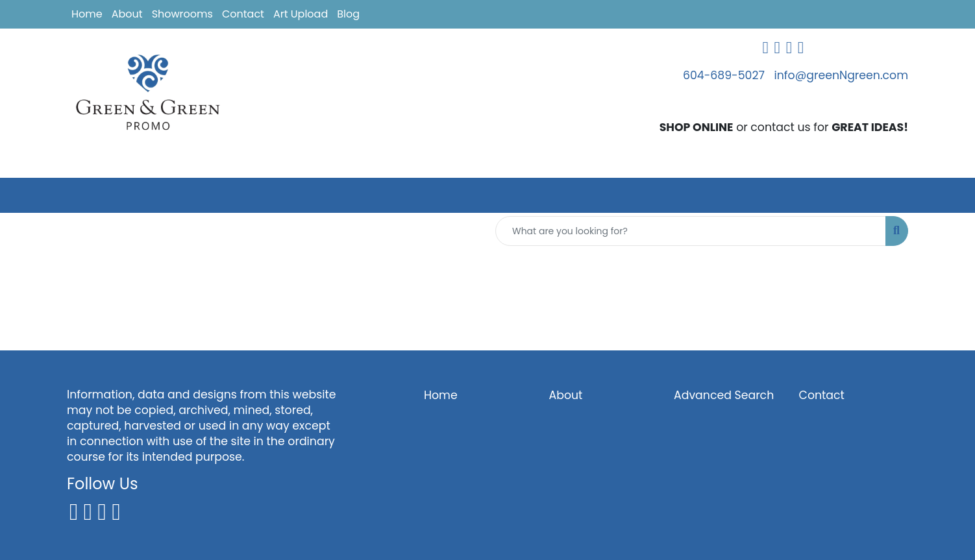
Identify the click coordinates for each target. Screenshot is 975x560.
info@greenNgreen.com (841, 75)
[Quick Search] (691, 231)
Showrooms (182, 14)
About (127, 14)
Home (87, 14)
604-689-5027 (724, 75)
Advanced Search (724, 395)
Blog (348, 14)
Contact (243, 14)
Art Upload (301, 14)
